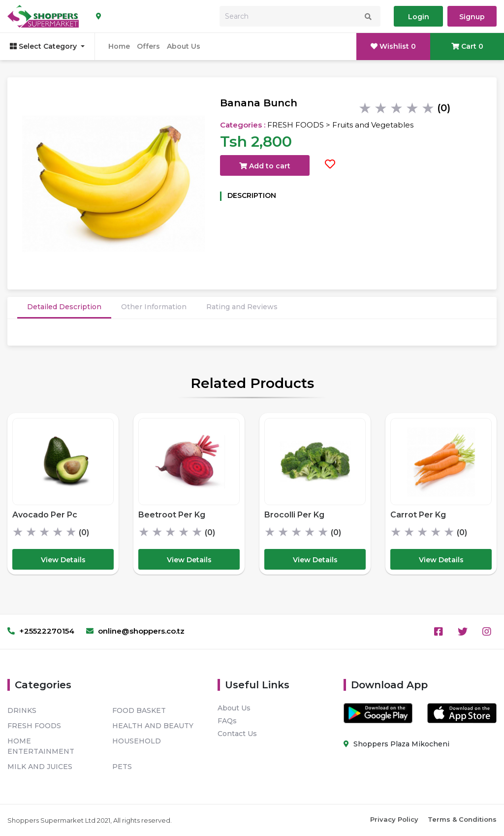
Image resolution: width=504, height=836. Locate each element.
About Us (184, 46)
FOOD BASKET (139, 710)
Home (119, 46)
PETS (122, 767)
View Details (63, 560)
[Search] (300, 16)
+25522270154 (41, 631)
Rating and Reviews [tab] (242, 307)
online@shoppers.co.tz (135, 631)
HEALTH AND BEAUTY (153, 726)
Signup (472, 17)
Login (419, 17)
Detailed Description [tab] (64, 307)
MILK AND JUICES (40, 767)
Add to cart (265, 166)
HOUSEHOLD (137, 741)
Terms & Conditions (462, 819)
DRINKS (22, 710)
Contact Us (237, 734)
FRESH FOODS (34, 726)
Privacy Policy (394, 819)
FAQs (227, 721)
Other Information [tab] (154, 307)
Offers (148, 46)
